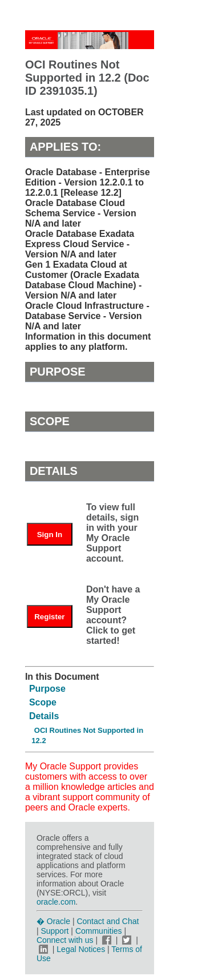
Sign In (50, 535)
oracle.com (56, 902)
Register (49, 617)
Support (54, 931)
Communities (99, 931)
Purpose (47, 689)
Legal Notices (81, 949)
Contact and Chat (108, 921)
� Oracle (53, 921)
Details (44, 716)
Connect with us (66, 940)
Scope (43, 702)
